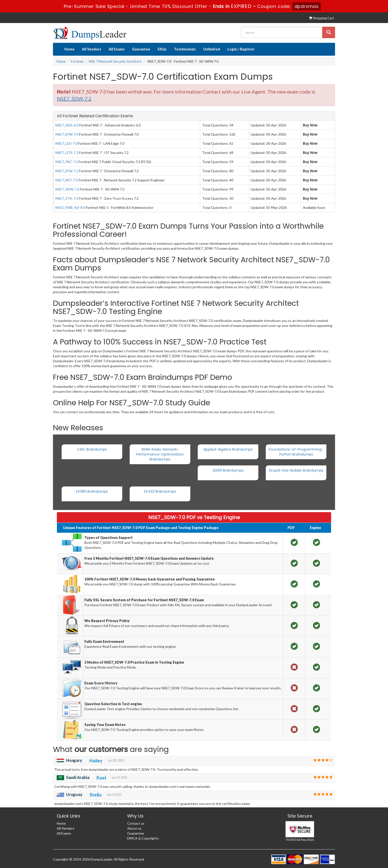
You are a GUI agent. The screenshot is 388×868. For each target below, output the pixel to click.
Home (69, 49)
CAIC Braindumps (92, 449)
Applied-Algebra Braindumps (228, 449)
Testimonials (185, 49)
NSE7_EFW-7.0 (67, 134)
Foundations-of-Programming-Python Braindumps (296, 452)
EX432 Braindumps (160, 491)
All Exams (117, 49)
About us (134, 828)
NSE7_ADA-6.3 (67, 125)
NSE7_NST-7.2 (67, 180)
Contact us (136, 823)
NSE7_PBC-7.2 (67, 162)
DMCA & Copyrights (143, 838)
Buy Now (310, 125)
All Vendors (92, 49)
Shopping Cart (321, 18)
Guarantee (141, 49)
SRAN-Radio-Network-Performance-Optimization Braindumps (160, 454)
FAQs (162, 49)
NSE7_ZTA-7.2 (67, 198)
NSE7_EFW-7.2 (67, 171)
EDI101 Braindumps (228, 470)
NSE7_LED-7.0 (66, 143)
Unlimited (212, 49)
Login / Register (241, 49)
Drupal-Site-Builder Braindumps (296, 470)
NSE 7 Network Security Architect (115, 61)
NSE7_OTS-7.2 (67, 153)
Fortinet (77, 61)
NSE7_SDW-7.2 (67, 189)
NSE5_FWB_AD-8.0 (70, 207)
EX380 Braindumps (92, 491)
